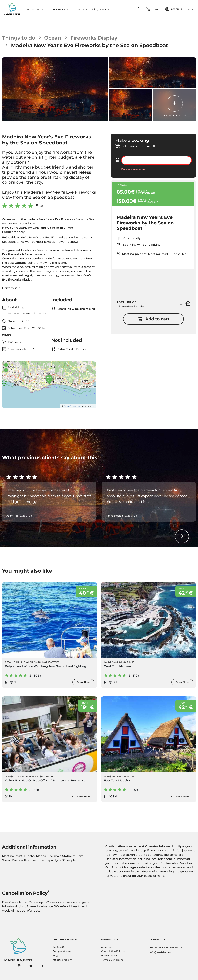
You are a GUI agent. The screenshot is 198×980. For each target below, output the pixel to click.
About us (106, 947)
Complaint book (62, 951)
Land (107, 662)
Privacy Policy (109, 956)
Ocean (53, 38)
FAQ (55, 956)
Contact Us (59, 947)
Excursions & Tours (123, 662)
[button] (42, 9)
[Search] (118, 9)
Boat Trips (53, 662)
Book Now (83, 682)
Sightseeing (33, 776)
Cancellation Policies (113, 951)
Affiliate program (62, 960)
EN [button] (189, 9)
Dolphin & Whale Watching (30, 662)
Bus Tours (47, 776)
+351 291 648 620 (159, 948)
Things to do (19, 38)
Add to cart (153, 319)
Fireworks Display (94, 38)
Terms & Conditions (112, 960)
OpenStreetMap (72, 406)
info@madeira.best (161, 952)
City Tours (18, 776)
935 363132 (176, 948)
